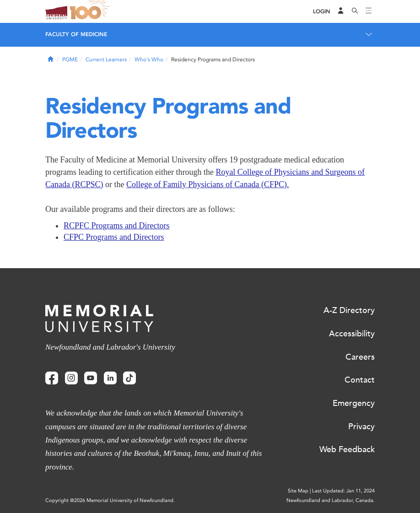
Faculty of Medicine (76, 34)
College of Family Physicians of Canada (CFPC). (207, 184)
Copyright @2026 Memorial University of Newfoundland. (110, 500)
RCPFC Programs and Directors (117, 226)
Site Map (298, 491)
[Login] (322, 12)
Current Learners (106, 59)
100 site (91, 11)
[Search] (355, 11)
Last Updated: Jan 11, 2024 (343, 491)
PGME (70, 59)
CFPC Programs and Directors (114, 237)
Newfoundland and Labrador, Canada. (331, 500)
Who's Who (149, 59)
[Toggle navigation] (369, 11)
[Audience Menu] (341, 11)
